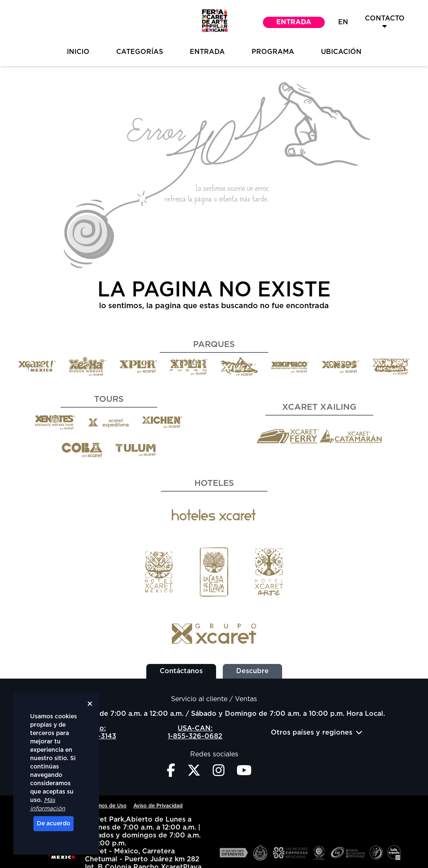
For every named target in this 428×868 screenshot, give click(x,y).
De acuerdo (53, 824)
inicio (78, 52)
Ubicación (341, 52)
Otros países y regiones (317, 732)
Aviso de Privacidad (158, 806)
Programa (273, 52)
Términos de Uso (106, 806)
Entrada (294, 22)
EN (343, 22)
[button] (214, 22)
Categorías (140, 52)
